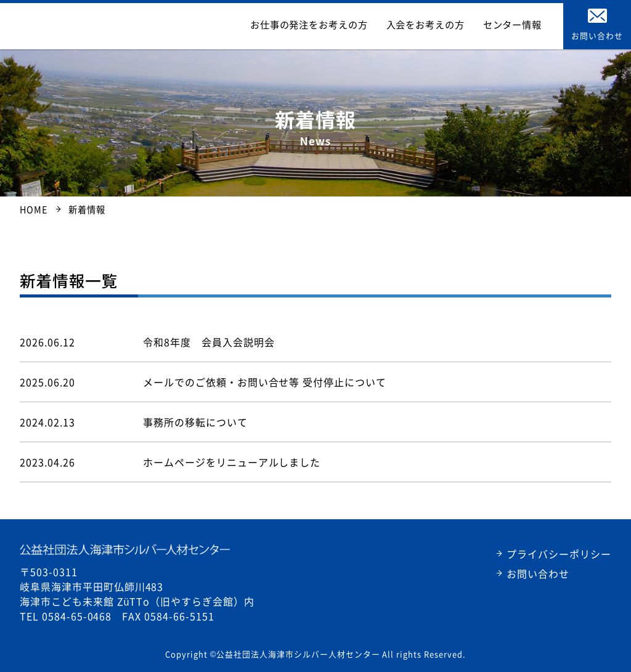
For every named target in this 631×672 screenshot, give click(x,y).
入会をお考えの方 (447, 25)
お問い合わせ (538, 573)
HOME (34, 209)
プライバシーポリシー (559, 554)
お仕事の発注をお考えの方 (348, 25)
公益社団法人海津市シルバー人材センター (130, 25)
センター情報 (519, 25)
